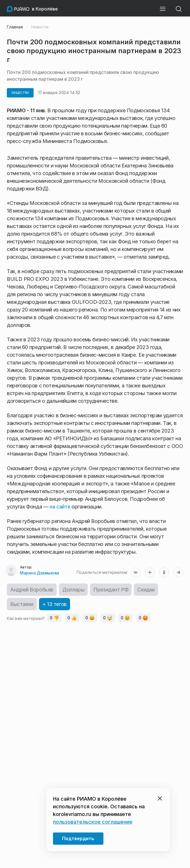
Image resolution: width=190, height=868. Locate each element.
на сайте (60, 507)
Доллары (73, 590)
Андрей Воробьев (32, 590)
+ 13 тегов (55, 604)
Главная (15, 27)
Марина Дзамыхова (39, 573)
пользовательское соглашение (93, 822)
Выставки (22, 604)
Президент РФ (111, 590)
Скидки (146, 590)
